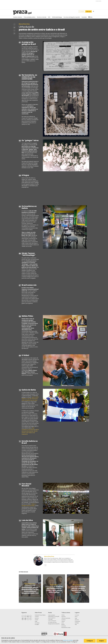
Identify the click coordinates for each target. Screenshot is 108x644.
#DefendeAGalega (57, 17)
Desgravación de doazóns (54, 624)
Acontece (64, 620)
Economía (64, 626)
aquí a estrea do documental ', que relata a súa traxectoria (30, 432)
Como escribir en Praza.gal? (52, 619)
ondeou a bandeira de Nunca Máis (29, 505)
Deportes (64, 617)
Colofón (37, 620)
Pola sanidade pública (30, 17)
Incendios (84, 17)
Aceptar (101, 641)
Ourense (77, 620)
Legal (36, 621)
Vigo (76, 624)
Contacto (37, 617)
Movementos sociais (66, 627)
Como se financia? (52, 621)
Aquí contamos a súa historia (28, 429)
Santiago (77, 623)
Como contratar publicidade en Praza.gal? (54, 616)
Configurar (90, 641)
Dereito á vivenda (42, 17)
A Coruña (77, 615)
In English (37, 624)
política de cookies (68, 640)
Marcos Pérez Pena (49, 556)
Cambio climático (18, 17)
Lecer (63, 623)
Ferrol (76, 617)
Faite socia (89, 11)
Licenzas (37, 618)
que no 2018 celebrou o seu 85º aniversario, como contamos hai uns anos (30, 399)
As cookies (37, 623)
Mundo (63, 624)
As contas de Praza (52, 622)
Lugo (76, 618)
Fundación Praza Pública (40, 615)
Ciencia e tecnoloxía (66, 618)
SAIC (49, 17)
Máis (91, 17)
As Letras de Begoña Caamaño (72, 17)
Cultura (63, 621)
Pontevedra (77, 621)
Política (63, 615)
